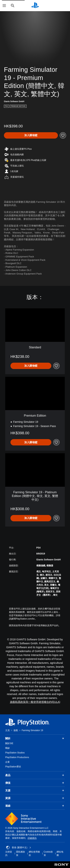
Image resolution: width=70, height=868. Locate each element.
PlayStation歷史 (13, 767)
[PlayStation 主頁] (35, 6)
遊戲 (16, 730)
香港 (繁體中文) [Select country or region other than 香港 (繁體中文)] (19, 848)
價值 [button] (35, 783)
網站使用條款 (34, 853)
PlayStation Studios (15, 753)
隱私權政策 (21, 853)
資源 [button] (35, 798)
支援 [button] (35, 790)
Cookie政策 (48, 853)
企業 (7, 762)
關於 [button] (35, 738)
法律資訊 (9, 853)
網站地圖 (60, 853)
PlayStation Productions (17, 757)
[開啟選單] (4, 6)
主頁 (7, 730)
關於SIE (9, 743)
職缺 (7, 748)
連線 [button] (35, 806)
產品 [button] (35, 775)
